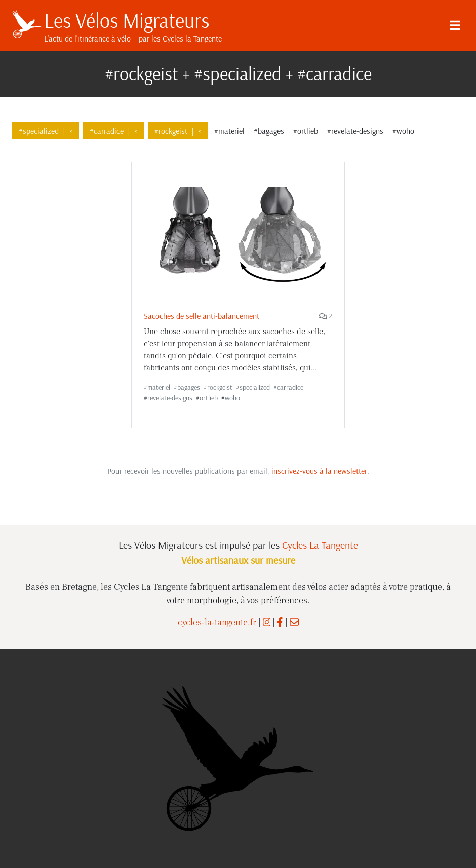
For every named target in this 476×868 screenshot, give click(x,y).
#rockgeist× (178, 131)
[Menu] (455, 25)
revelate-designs (170, 398)
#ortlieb (306, 131)
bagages (189, 387)
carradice (290, 387)
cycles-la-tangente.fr (217, 622)
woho (232, 398)
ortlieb (209, 398)
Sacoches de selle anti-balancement (202, 316)
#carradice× (113, 131)
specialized (255, 387)
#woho (403, 131)
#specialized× (46, 131)
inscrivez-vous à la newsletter (319, 471)
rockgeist (220, 387)
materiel (159, 387)
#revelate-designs (355, 131)
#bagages (269, 131)
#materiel (229, 131)
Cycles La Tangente (320, 545)
